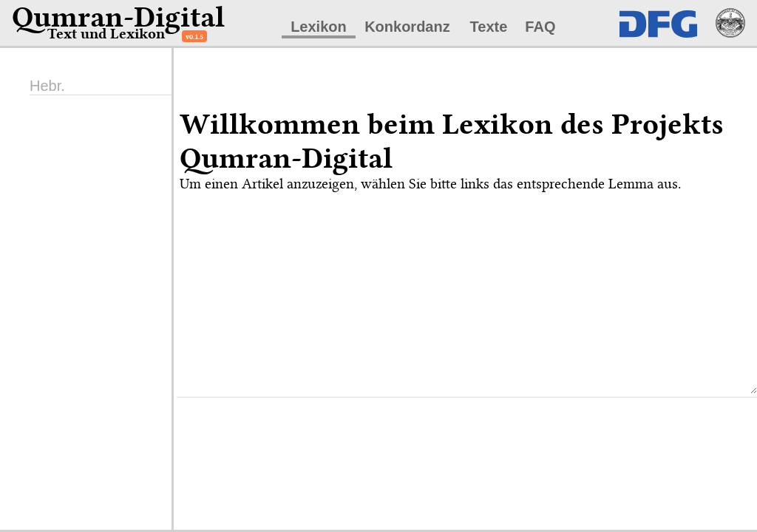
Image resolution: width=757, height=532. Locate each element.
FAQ (540, 27)
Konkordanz (407, 27)
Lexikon (319, 27)
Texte (489, 27)
